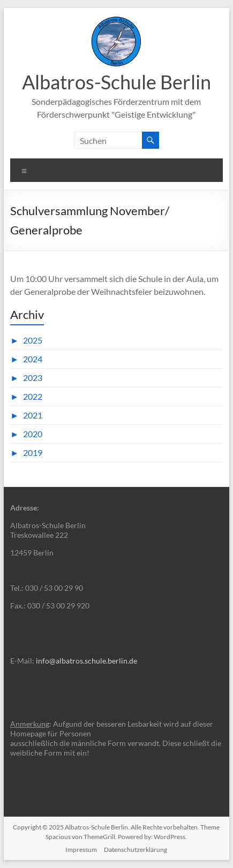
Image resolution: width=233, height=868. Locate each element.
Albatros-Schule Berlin (117, 82)
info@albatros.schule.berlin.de (87, 661)
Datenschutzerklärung (136, 850)
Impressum (81, 850)
